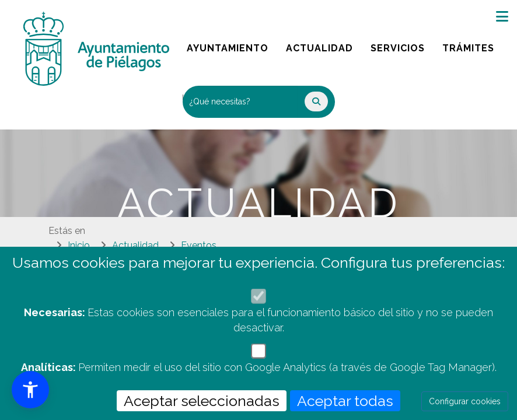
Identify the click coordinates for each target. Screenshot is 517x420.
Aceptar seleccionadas (202, 401)
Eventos (199, 245)
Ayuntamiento (228, 45)
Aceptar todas (345, 401)
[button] (30, 390)
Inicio (79, 245)
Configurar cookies (465, 401)
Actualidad (324, 45)
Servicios (402, 45)
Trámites (472, 45)
